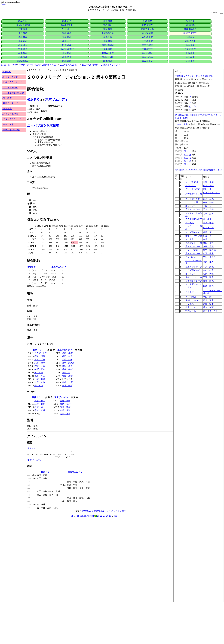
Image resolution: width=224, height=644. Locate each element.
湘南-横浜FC (108, 45)
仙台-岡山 (67, 53)
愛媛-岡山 (67, 37)
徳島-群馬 (67, 57)
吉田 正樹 (39, 366)
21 (98, 516)
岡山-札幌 (190, 25)
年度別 (22, 65)
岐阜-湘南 (23, 53)
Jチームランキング (11, 130)
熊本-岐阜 (190, 57)
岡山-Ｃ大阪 (190, 41)
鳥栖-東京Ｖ (147, 25)
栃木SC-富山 (147, 53)
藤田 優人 (67, 366)
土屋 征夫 (67, 360)
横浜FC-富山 (67, 25)
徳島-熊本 (23, 37)
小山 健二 (39, 401)
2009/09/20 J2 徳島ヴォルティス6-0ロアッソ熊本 (104, 511)
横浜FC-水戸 (108, 53)
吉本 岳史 (39, 360)
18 (90, 516)
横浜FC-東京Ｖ (190, 33)
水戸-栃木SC (147, 41)
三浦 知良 (39, 404)
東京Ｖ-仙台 (147, 57)
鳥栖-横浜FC (23, 61)
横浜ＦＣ (33, 100)
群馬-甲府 (108, 37)
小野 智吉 (39, 369)
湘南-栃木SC (147, 61)
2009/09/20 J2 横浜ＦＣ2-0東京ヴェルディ (101, 65)
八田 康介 (39, 363)
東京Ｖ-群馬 (147, 45)
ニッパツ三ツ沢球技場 (43, 126)
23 (104, 516)
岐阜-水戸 (67, 41)
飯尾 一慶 (67, 382)
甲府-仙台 (67, 29)
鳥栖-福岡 (108, 49)
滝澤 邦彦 (65, 407)
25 (110, 516)
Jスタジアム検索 (10, 114)
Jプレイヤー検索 (10, 87)
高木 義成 (67, 353)
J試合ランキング (10, 77)
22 (101, 516)
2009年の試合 (34, 65)
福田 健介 (67, 356)
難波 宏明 (39, 410)
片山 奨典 (39, 379)
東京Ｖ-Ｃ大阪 (147, 29)
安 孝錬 (38, 386)
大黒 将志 (65, 414)
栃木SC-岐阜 (108, 33)
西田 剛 (38, 407)
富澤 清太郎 (68, 363)
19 (92, 516)
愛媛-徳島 (108, 41)
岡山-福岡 (67, 61)
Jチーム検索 (8, 124)
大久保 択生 (41, 353)
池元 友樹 (39, 382)
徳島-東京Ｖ (147, 49)
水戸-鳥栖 (23, 33)
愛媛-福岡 (108, 21)
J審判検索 (7, 98)
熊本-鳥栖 (190, 45)
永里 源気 (65, 410)
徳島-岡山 (108, 25)
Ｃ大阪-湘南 (147, 33)
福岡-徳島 (108, 29)
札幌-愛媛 (23, 57)
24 (107, 516)
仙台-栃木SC (147, 37)
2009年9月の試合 (50, 65)
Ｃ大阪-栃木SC (23, 25)
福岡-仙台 (23, 45)
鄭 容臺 (38, 373)
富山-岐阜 (23, 49)
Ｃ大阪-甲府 (190, 49)
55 (116, 516)
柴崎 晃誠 (67, 369)
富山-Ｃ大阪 (108, 57)
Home (4, 4)
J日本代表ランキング (12, 82)
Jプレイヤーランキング (13, 93)
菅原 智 (66, 373)
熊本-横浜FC (190, 29)
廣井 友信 (65, 404)
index (198, 336)
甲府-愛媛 (108, 61)
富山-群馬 (67, 33)
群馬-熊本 (190, 53)
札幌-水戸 (190, 61)
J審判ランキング (10, 103)
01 (72, 516)
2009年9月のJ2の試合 (70, 65)
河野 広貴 (67, 376)
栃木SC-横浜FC (67, 49)
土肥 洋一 (65, 401)
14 (78, 516)
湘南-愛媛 (23, 29)
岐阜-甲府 (23, 21)
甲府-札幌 (67, 45)
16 (84, 516)
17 (87, 516)
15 (81, 516)
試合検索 (13, 65)
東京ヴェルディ (57, 100)
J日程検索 (7, 109)
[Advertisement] (79, 623)
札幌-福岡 (190, 37)
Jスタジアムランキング (13, 119)
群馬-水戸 (67, 21)
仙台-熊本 (147, 21)
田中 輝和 (39, 356)
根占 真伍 (39, 376)
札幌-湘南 (190, 21)
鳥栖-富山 (23, 41)
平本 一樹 (67, 386)
